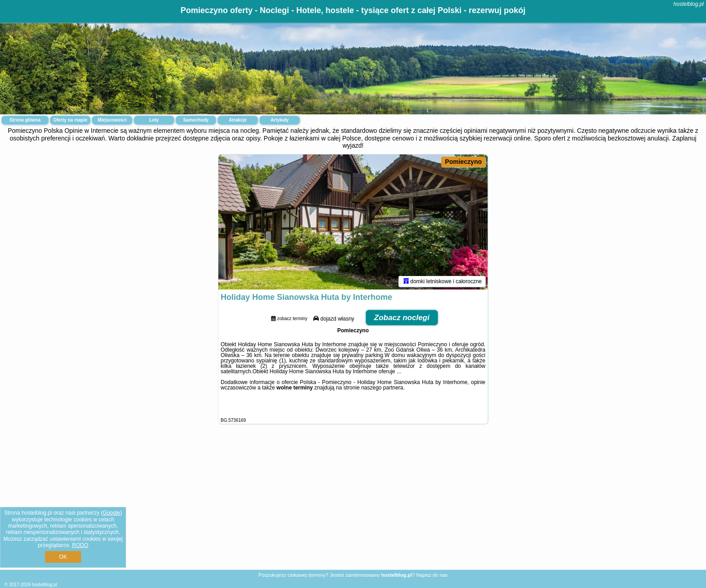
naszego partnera (382, 388)
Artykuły (280, 120)
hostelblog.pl (689, 4)
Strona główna (25, 120)
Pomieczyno (463, 162)
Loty (154, 120)
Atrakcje (238, 120)
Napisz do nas (432, 575)
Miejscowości (112, 120)
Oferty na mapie (70, 120)
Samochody (196, 120)
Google (111, 513)
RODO (80, 545)
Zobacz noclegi (402, 318)
